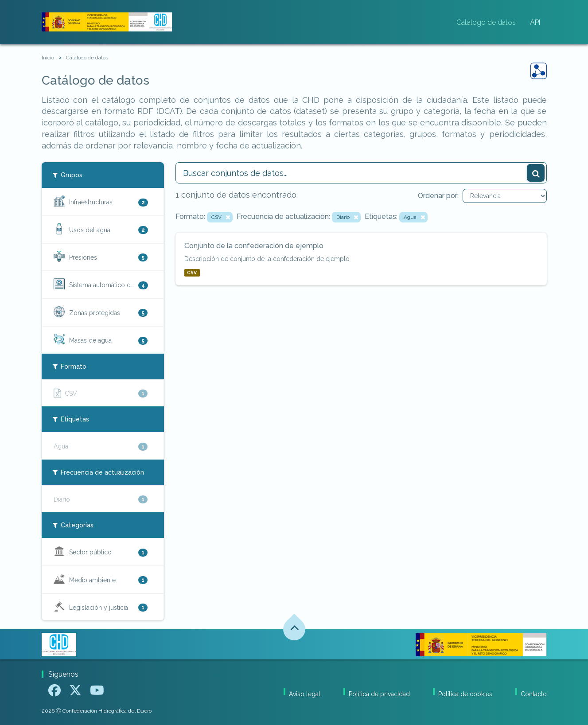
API (535, 22)
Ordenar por (438, 196)
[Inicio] (48, 58)
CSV (192, 273)
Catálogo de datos (486, 22)
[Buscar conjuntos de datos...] (361, 173)
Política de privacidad (379, 694)
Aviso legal (305, 694)
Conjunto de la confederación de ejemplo (254, 246)
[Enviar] (536, 173)
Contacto (534, 694)
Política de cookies (465, 694)
